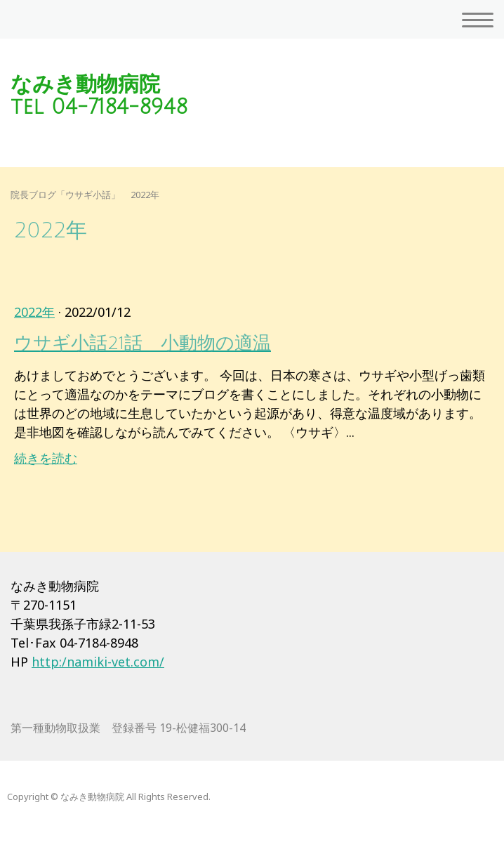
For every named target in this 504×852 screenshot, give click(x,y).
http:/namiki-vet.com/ (98, 662)
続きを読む (46, 458)
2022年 (34, 312)
